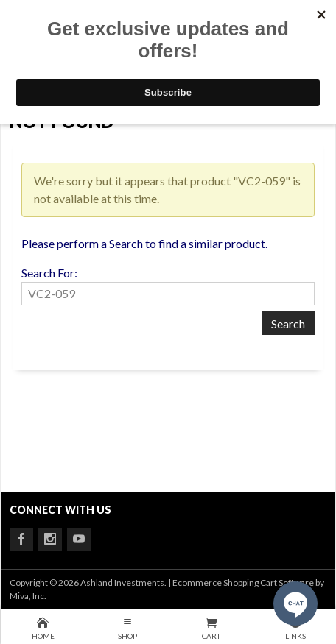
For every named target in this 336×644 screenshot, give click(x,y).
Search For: (49, 273)
